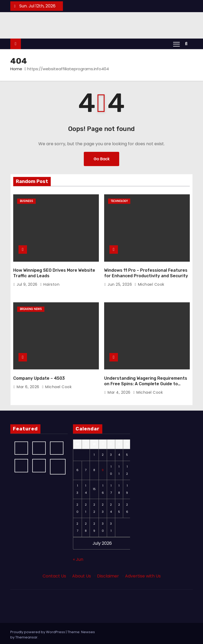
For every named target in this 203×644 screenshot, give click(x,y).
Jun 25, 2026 (120, 283)
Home (16, 69)
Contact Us (54, 574)
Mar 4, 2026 (120, 390)
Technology (119, 201)
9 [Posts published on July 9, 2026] (103, 468)
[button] (188, 44)
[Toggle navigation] (176, 44)
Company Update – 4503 (39, 376)
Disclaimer (108, 574)
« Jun (78, 557)
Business (26, 201)
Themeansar (26, 635)
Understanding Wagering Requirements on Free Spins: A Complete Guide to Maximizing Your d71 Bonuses (146, 381)
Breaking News (31, 308)
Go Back (101, 159)
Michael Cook (149, 283)
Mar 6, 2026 (29, 384)
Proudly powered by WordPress (38, 629)
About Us (82, 574)
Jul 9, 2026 (28, 283)
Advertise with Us (143, 574)
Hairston (50, 283)
